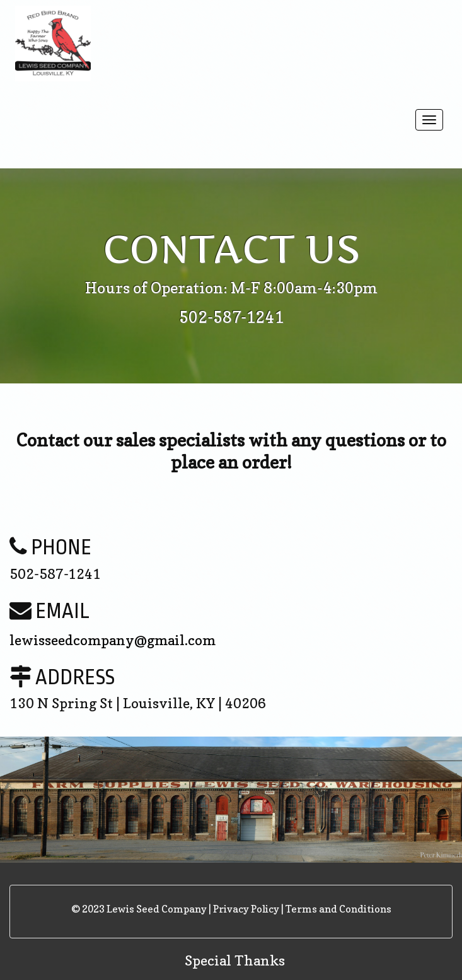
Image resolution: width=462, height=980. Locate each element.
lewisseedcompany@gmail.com (113, 640)
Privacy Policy (246, 909)
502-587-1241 (231, 317)
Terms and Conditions (338, 909)
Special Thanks (235, 960)
